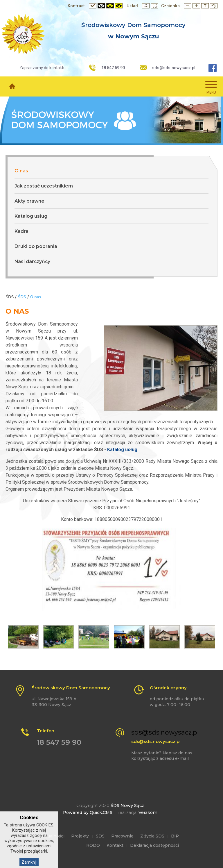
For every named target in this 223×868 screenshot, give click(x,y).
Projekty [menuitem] (80, 836)
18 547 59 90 (113, 68)
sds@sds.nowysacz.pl (174, 68)
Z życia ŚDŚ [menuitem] (152, 836)
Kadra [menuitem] (21, 231)
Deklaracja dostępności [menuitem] (154, 845)
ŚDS (22, 297)
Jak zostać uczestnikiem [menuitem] (44, 186)
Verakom (148, 812)
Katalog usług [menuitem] (31, 216)
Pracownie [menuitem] (122, 836)
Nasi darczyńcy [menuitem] (32, 261)
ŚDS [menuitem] (100, 836)
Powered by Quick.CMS (88, 812)
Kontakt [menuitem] (115, 845)
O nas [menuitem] (21, 171)
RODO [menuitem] (93, 845)
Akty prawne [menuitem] (29, 201)
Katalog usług (122, 450)
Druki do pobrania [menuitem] (36, 246)
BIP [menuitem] (175, 836)
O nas (36, 297)
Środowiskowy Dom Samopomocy (133, 25)
